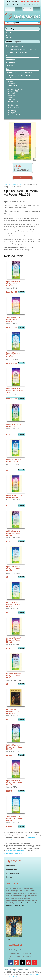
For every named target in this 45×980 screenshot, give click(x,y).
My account (11, 866)
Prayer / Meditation (13, 62)
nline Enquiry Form (17, 950)
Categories (8, 184)
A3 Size (9, 35)
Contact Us (35, 5)
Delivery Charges (10, 970)
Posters (21, 184)
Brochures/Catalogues (15, 46)
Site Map (12, 977)
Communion (12, 93)
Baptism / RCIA (13, 91)
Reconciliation (13, 102)
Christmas (11, 83)
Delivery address (13, 873)
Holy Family (12, 111)
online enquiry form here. (13, 853)
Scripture (9, 66)
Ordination (11, 99)
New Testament (13, 107)
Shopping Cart (23, 5)
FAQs (29, 5)
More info (21, 292)
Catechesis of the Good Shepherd (19, 72)
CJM (9, 78)
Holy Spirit (11, 113)
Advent (10, 81)
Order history (12, 869)
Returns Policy (23, 970)
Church (15, 184)
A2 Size (9, 33)
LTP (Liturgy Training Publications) (20, 76)
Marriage (11, 97)
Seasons (9, 56)
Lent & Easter (13, 85)
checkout (36, 9)
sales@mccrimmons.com (30, 2)
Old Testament (13, 105)
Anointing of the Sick (15, 89)
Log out (9, 877)
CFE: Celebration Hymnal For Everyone (21, 49)
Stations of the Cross (15, 115)
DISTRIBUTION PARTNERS (16, 53)
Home (8, 5)
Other (8, 69)
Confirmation (12, 95)
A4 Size (9, 38)
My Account (14, 5)
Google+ (19, 977)
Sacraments (10, 59)
